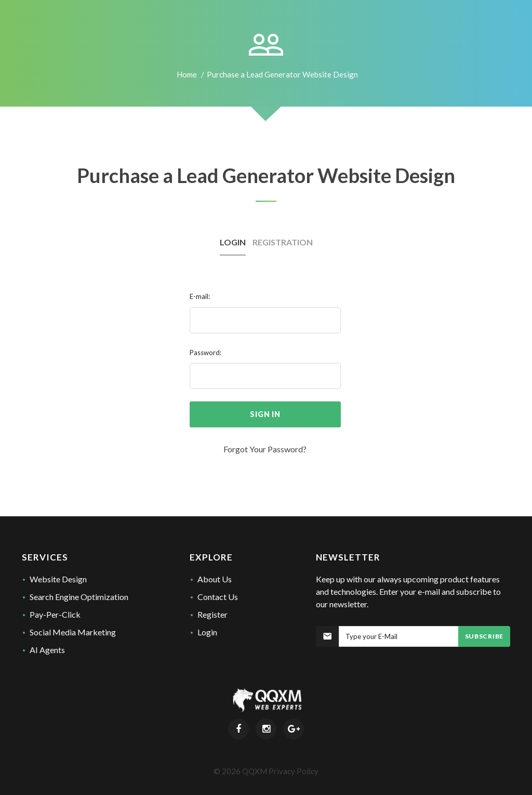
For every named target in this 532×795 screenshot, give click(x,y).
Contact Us (218, 597)
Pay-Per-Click (55, 614)
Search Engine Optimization (79, 597)
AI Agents (47, 650)
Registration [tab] (283, 242)
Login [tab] (233, 242)
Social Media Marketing (73, 632)
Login (207, 632)
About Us (215, 579)
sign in (265, 414)
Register (212, 614)
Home (187, 74)
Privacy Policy (294, 771)
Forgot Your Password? (265, 449)
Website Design (58, 579)
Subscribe (484, 636)
